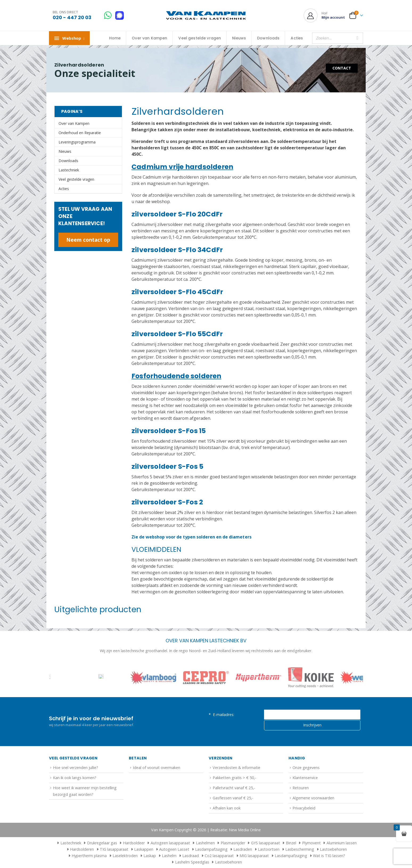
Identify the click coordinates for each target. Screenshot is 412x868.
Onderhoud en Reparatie (80, 133)
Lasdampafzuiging (211, 849)
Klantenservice (305, 778)
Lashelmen (205, 843)
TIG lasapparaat (114, 849)
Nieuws (239, 38)
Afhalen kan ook (227, 808)
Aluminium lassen (342, 843)
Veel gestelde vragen (200, 38)
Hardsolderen (82, 849)
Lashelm (169, 856)
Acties (297, 38)
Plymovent (311, 843)
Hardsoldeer (134, 843)
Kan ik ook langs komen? (75, 778)
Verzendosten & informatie (236, 768)
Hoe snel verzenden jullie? (76, 768)
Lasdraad (191, 856)
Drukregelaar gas (102, 843)
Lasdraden (243, 849)
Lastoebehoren (333, 849)
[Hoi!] (324, 15)
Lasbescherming (300, 849)
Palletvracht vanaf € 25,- (234, 788)
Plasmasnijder (233, 843)
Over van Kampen (149, 38)
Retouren (301, 788)
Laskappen (144, 849)
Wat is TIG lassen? (329, 856)
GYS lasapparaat (265, 843)
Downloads (268, 38)
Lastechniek (69, 170)
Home (115, 38)
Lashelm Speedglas (192, 862)
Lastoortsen (269, 849)
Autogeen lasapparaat (170, 843)
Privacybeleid (304, 808)
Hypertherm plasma (89, 856)
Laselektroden (125, 856)
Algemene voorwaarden (313, 798)
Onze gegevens (306, 768)
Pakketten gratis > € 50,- (234, 778)
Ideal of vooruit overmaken (156, 768)
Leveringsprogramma (77, 142)
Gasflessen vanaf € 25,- (233, 798)
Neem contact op (88, 240)
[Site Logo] (206, 16)
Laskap (150, 856)
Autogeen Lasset (174, 849)
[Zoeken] (357, 38)
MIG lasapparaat (254, 856)
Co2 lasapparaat (219, 856)
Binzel (291, 843)
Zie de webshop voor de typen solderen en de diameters (191, 537)
